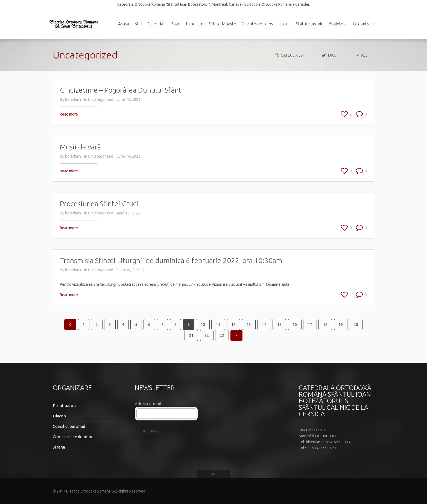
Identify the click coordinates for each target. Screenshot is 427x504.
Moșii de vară (80, 147)
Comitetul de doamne (73, 437)
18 (325, 325)
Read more (69, 114)
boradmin (73, 99)
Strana (59, 447)
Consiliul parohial (69, 426)
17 (310, 325)
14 (264, 325)
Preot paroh (64, 406)
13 (249, 325)
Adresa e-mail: (148, 404)
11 (218, 325)
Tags (329, 55)
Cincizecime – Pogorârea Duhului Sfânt (121, 90)
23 (222, 335)
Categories (289, 55)
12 (233, 325)
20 (356, 325)
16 (295, 325)
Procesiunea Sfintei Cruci (99, 204)
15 (279, 325)
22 (207, 335)
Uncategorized (101, 99)
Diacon (59, 416)
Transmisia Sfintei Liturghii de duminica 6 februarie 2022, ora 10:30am (171, 260)
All (361, 55)
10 (203, 325)
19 (341, 325)
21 (191, 335)
